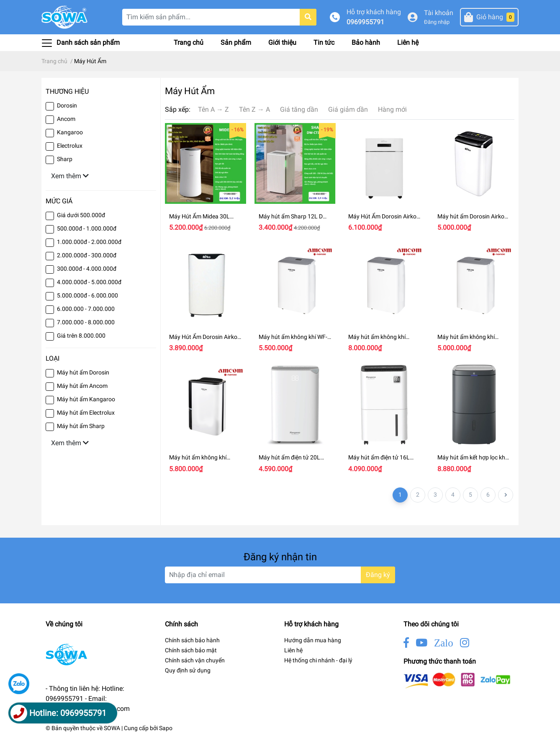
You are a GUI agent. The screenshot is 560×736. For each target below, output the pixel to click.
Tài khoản (439, 13)
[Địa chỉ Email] (280, 575)
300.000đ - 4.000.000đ (87, 269)
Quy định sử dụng (188, 670)
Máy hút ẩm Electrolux (86, 413)
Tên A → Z (213, 109)
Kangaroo (70, 132)
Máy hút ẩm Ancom (82, 386)
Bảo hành (366, 42)
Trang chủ (189, 42)
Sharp (65, 159)
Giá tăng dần (299, 109)
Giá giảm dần (348, 109)
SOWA (112, 728)
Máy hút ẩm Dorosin (83, 372)
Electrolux (70, 146)
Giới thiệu (282, 42)
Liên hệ (408, 42)
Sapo (166, 728)
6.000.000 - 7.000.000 (86, 309)
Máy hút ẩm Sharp (81, 426)
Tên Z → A (254, 109)
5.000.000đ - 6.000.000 (87, 295)
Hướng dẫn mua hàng (313, 640)
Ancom (66, 119)
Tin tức (324, 42)
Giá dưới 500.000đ (81, 215)
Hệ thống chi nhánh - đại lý (318, 660)
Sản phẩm (236, 42)
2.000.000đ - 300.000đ (87, 255)
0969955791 (365, 22)
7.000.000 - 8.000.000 (86, 322)
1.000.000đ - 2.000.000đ (89, 242)
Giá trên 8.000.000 (81, 336)
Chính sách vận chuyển (195, 660)
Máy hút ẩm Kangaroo (86, 399)
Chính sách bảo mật (191, 650)
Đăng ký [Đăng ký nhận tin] (378, 575)
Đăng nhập (437, 22)
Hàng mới (392, 109)
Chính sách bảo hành (192, 640)
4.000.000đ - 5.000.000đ (89, 282)
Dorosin (67, 105)
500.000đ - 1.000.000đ (87, 228)
